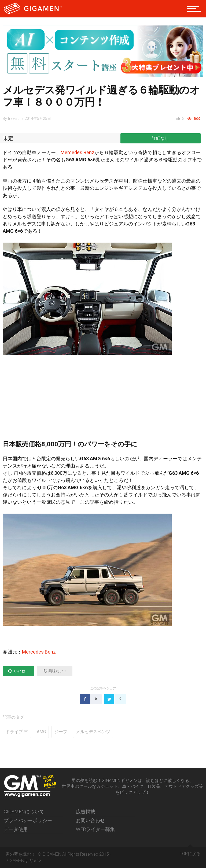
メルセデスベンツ (93, 732)
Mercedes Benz (78, 152)
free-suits (16, 118)
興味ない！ (55, 671)
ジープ (61, 732)
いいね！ (19, 671)
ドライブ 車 (17, 732)
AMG (41, 732)
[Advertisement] (103, 401)
